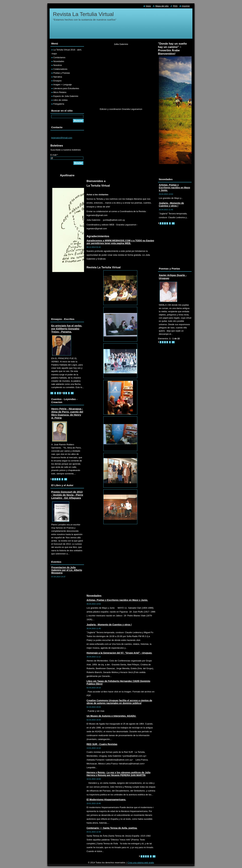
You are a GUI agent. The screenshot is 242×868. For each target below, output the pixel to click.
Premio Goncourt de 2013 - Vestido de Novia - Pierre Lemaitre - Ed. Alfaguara (67, 495)
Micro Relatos (60, 92)
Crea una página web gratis (141, 863)
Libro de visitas (60, 100)
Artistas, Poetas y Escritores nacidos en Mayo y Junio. (117, 600)
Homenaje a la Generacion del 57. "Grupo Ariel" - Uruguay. (119, 653)
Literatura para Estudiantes (66, 88)
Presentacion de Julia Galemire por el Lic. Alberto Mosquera (67, 570)
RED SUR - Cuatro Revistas (102, 744)
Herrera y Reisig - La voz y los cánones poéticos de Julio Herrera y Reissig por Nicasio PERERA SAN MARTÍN (118, 774)
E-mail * (54, 155)
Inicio (148, 6)
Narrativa (58, 77)
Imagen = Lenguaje (63, 85)
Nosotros (58, 65)
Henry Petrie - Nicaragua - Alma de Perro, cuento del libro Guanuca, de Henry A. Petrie (67, 413)
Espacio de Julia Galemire (66, 96)
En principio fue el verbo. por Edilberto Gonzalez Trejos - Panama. (67, 329)
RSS (175, 6)
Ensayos (57, 81)
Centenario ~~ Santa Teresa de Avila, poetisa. (112, 828)
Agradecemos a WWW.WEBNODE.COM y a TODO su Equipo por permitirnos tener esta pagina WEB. (120, 242)
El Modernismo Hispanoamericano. (106, 800)
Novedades (59, 61)
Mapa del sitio (162, 6)
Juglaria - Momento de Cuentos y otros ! (109, 625)
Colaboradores (60, 69)
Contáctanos (59, 57)
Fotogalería (59, 104)
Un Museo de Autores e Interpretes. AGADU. (111, 716)
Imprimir (186, 6)
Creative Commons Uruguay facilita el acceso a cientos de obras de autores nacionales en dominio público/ (119, 702)
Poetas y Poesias (62, 73)
